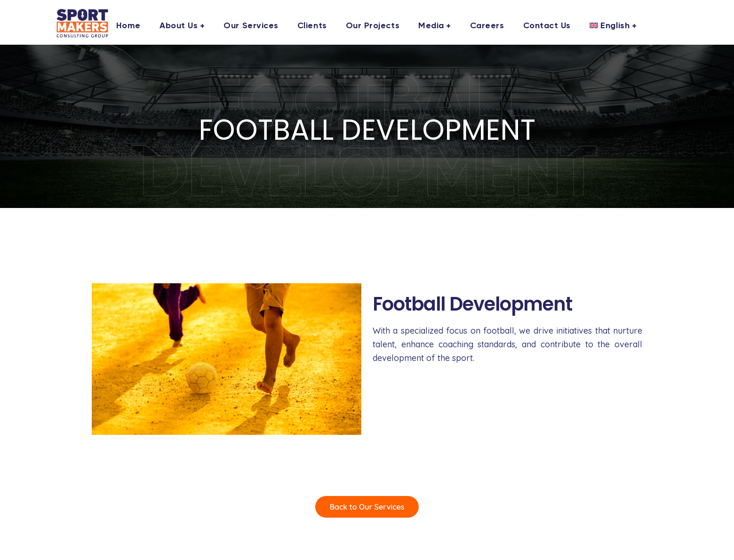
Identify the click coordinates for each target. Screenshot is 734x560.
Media (431, 26)
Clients (312, 26)
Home (128, 26)
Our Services (251, 26)
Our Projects (373, 26)
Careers (487, 26)
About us (179, 26)
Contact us (547, 26)
